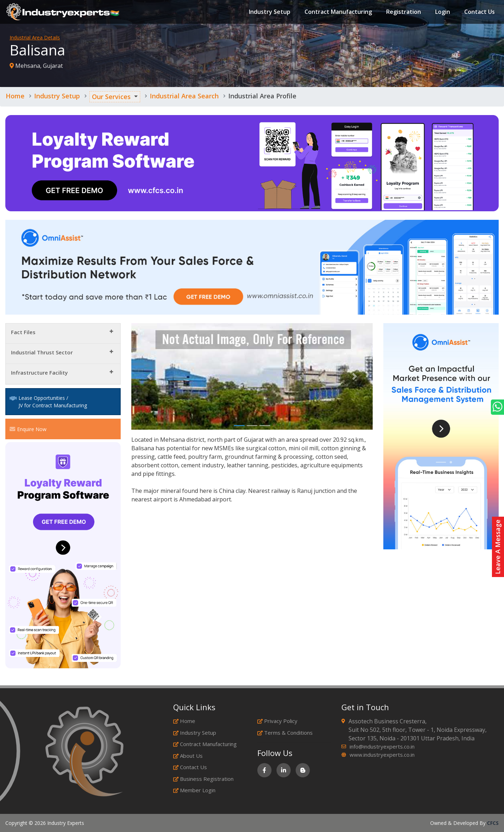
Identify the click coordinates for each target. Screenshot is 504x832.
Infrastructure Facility (39, 373)
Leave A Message (498, 547)
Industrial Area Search (184, 96)
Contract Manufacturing (338, 12)
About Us (188, 756)
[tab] (63, 334)
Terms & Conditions (285, 733)
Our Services (111, 97)
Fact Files (23, 332)
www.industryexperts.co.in (382, 755)
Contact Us (479, 12)
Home (15, 96)
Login (442, 12)
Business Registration (203, 779)
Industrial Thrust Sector (42, 352)
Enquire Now (28, 429)
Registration (403, 12)
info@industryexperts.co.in (382, 746)
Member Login (194, 790)
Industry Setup (269, 12)
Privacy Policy (277, 721)
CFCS (493, 823)
